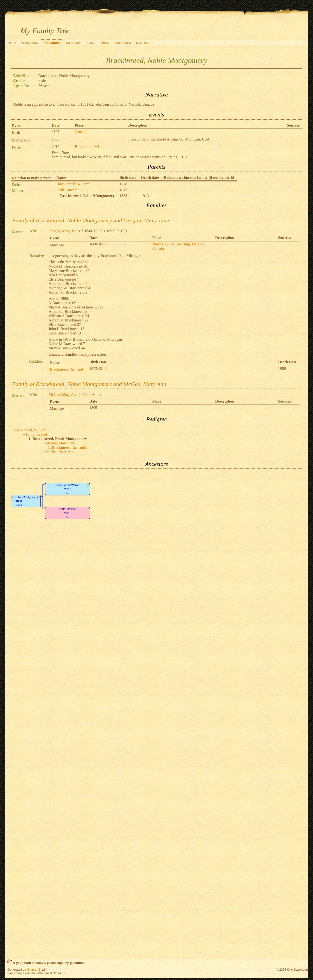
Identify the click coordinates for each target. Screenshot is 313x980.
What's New (30, 43)
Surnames (73, 43)
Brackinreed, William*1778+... (67, 489)
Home (12, 43)
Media (105, 43)
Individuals (52, 43)
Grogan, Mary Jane (63, 231)
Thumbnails (123, 43)
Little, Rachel (67, 190)
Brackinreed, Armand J (70, 447)
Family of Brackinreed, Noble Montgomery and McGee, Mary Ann (89, 384)
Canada (80, 132)
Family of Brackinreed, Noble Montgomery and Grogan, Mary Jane (90, 220)
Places (90, 43)
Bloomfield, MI (87, 147)
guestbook (78, 963)
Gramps (33, 970)
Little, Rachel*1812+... (67, 513)
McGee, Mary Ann (63, 394)
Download (143, 43)
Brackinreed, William (73, 184)
